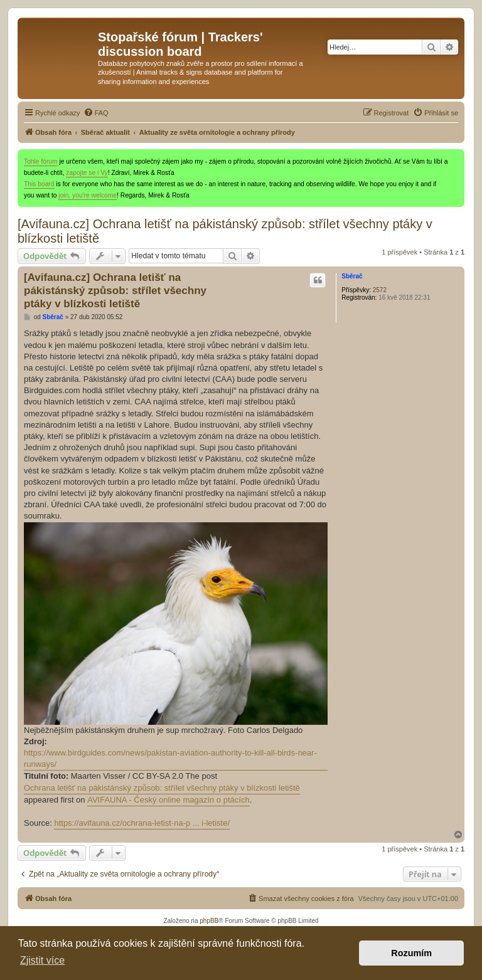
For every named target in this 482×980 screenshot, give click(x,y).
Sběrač (352, 276)
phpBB (209, 921)
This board (39, 184)
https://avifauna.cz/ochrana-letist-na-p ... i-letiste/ (142, 823)
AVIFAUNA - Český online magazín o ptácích (168, 800)
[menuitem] (96, 113)
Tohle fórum (41, 161)
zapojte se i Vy (87, 173)
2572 (380, 290)
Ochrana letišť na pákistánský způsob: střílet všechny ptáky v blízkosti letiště (162, 788)
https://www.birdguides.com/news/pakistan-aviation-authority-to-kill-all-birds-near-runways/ (170, 758)
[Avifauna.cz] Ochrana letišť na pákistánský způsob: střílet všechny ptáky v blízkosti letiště (225, 231)
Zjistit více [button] (42, 960)
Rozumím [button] (411, 953)
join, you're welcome (88, 195)
